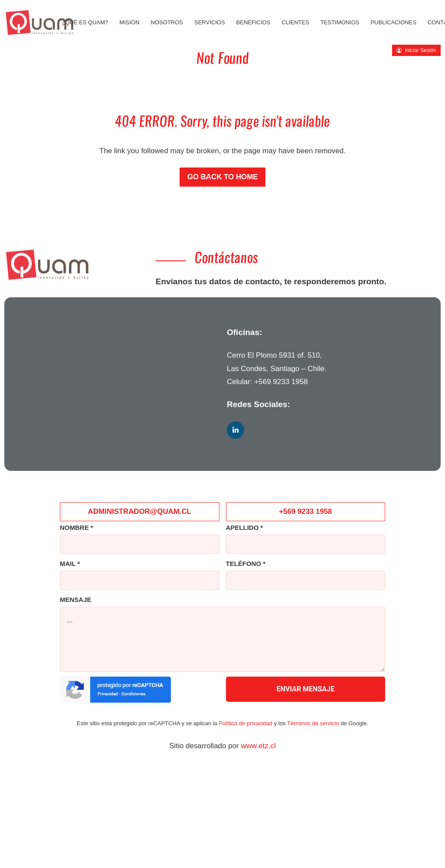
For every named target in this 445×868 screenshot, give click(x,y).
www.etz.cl (258, 746)
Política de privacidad (245, 723)
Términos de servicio (313, 723)
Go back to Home (223, 177)
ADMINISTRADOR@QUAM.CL (140, 511)
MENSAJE (76, 600)
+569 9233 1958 (281, 382)
